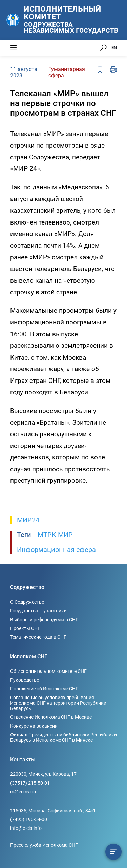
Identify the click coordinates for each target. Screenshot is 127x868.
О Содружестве (27, 602)
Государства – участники (38, 611)
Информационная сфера (56, 550)
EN (114, 47)
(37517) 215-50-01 (30, 783)
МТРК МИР (55, 535)
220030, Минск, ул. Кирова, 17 (43, 774)
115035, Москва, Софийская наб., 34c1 (53, 811)
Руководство (25, 680)
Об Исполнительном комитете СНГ (48, 671)
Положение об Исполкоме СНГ (44, 689)
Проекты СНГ (25, 628)
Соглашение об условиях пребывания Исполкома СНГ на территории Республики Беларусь (58, 703)
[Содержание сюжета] (113, 852)
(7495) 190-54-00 (29, 819)
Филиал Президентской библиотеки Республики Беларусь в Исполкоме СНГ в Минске (63, 737)
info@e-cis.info (26, 828)
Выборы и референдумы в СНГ (44, 620)
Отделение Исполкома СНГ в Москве (51, 717)
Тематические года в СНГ (38, 637)
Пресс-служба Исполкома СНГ (44, 845)
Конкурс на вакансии (34, 726)
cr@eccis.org (24, 792)
